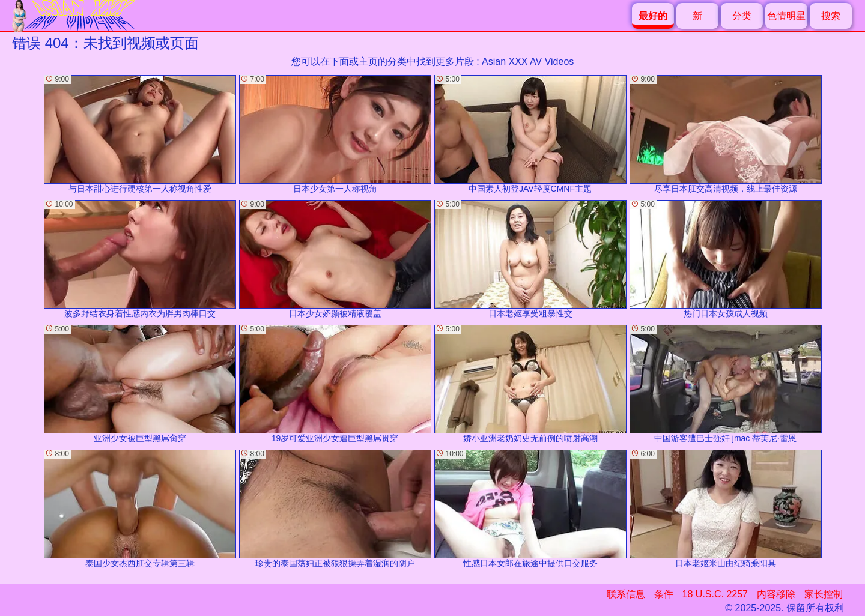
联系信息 (626, 594)
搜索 (831, 16)
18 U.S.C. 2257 (715, 594)
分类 (742, 16)
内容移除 (776, 594)
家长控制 (824, 594)
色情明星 (786, 16)
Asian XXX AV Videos (528, 62)
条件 (664, 594)
